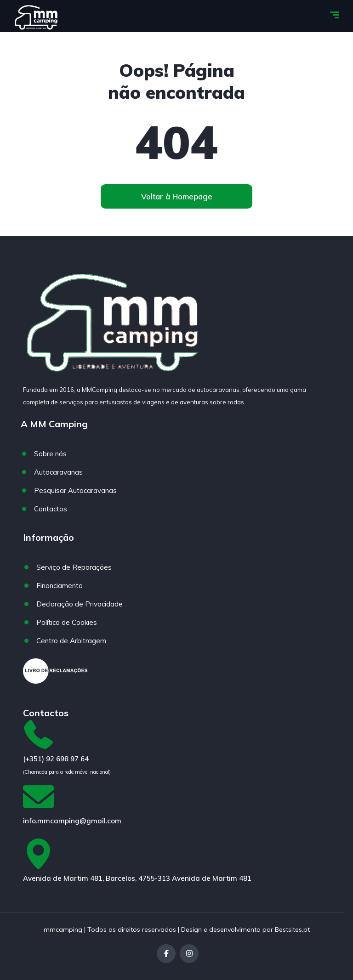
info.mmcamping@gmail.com (72, 821)
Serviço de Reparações (74, 567)
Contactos (51, 509)
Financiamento (60, 586)
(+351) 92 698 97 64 (56, 759)
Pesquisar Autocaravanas (75, 490)
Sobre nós (50, 454)
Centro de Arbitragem (71, 641)
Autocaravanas (58, 472)
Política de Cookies (67, 622)
